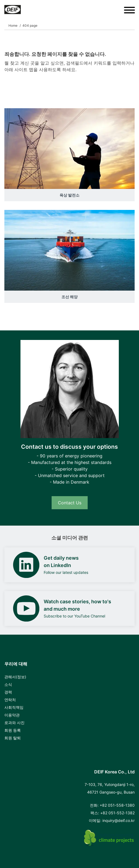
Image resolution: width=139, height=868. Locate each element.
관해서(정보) (15, 677)
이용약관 (12, 715)
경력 (8, 692)
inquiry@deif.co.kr (119, 820)
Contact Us (70, 503)
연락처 (10, 700)
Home (13, 25)
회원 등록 (13, 730)
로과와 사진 (14, 723)
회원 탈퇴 (13, 738)
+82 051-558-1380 (117, 805)
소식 (8, 684)
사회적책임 (14, 707)
